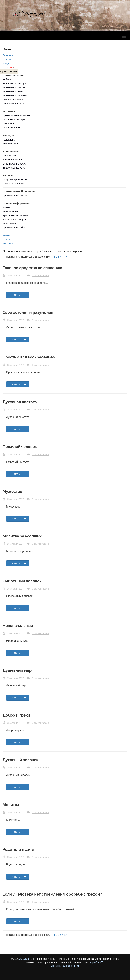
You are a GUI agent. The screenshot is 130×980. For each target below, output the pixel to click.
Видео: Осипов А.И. (14, 168)
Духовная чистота (20, 402)
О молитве (9, 124)
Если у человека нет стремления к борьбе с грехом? (52, 894)
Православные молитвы (16, 115)
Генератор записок (13, 184)
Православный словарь (16, 196)
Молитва (11, 805)
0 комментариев (40, 275)
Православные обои (14, 228)
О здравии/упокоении (15, 180)
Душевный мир (17, 670)
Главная (8, 55)
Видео (7, 63)
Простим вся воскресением (29, 357)
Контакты (8, 243)
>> (65, 257)
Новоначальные (18, 626)
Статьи (7, 59)
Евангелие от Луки (13, 91)
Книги (6, 235)
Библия (7, 80)
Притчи (9, 67)
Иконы (6, 207)
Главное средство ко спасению (32, 268)
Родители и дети (18, 849)
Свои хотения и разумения (28, 312)
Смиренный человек (22, 581)
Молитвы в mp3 (11, 128)
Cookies (67, 966)
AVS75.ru (25, 959)
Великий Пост (10, 143)
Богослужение (11, 211)
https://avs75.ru (98, 962)
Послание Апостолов (14, 104)
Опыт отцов (9, 156)
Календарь (9, 140)
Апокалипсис (10, 224)
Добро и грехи (16, 715)
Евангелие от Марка (14, 87)
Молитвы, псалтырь (14, 119)
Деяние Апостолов (13, 100)
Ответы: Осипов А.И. (14, 164)
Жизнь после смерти (14, 220)
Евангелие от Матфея (15, 84)
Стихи (6, 239)
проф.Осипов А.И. (13, 160)
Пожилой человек (20, 447)
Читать (19, 295)
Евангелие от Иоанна (15, 95)
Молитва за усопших (22, 536)
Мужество (12, 491)
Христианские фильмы (15, 215)
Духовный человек (21, 760)
